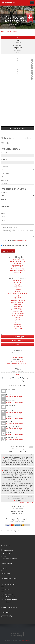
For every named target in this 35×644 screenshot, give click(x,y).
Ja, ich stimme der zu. (16, 241)
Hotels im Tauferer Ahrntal (8, 597)
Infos (18, 40)
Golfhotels (18, 325)
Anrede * (4, 193)
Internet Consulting (27, 640)
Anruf (18, 53)
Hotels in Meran (5, 589)
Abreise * (4, 160)
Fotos (18, 38)
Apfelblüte (18, 297)
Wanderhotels (18, 288)
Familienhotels (18, 286)
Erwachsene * (5, 167)
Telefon (3, 220)
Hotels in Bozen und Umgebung (9, 599)
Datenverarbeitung (20, 241)
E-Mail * (3, 213)
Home (3, 32)
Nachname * (5, 207)
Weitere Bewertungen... (27, 503)
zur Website (18, 341)
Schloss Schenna (18, 265)
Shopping (18, 291)
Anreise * (4, 153)
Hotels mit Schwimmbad (17, 299)
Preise (18, 43)
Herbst (17, 323)
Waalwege (18, 272)
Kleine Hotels (18, 306)
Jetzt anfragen (8, 251)
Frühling (18, 319)
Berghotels (18, 304)
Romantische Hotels (17, 310)
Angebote (18, 48)
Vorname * (4, 200)
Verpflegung (5, 180)
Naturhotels (18, 308)
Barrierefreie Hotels (18, 314)
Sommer (18, 321)
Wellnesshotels (17, 280)
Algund (15, 32)
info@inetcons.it (7, 557)
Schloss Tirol (18, 263)
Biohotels (18, 317)
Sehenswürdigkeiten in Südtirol (9, 579)
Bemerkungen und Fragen (9, 227)
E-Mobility (17, 326)
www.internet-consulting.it (10, 559)
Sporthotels (17, 290)
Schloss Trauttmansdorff (18, 261)
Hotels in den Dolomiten (7, 594)
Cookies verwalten (6, 573)
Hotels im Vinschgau (6, 592)
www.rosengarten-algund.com (17, 363)
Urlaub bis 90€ (18, 328)
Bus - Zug (17, 284)
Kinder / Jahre (5, 174)
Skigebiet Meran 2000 (17, 260)
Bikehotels (17, 282)
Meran (9, 32)
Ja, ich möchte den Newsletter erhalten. (15, 246)
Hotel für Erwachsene (18, 303)
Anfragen (18, 50)
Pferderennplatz (17, 267)
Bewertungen (18, 45)
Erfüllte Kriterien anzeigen (14, 397)
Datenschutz (4, 571)
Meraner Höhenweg (17, 269)
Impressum (4, 568)
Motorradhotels (18, 312)
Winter (17, 295)
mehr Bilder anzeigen (17, 128)
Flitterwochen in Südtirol (17, 301)
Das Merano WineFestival (17, 271)
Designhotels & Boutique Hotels (18, 293)
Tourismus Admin (5, 576)
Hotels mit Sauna (18, 315)
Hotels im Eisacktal (6, 602)
